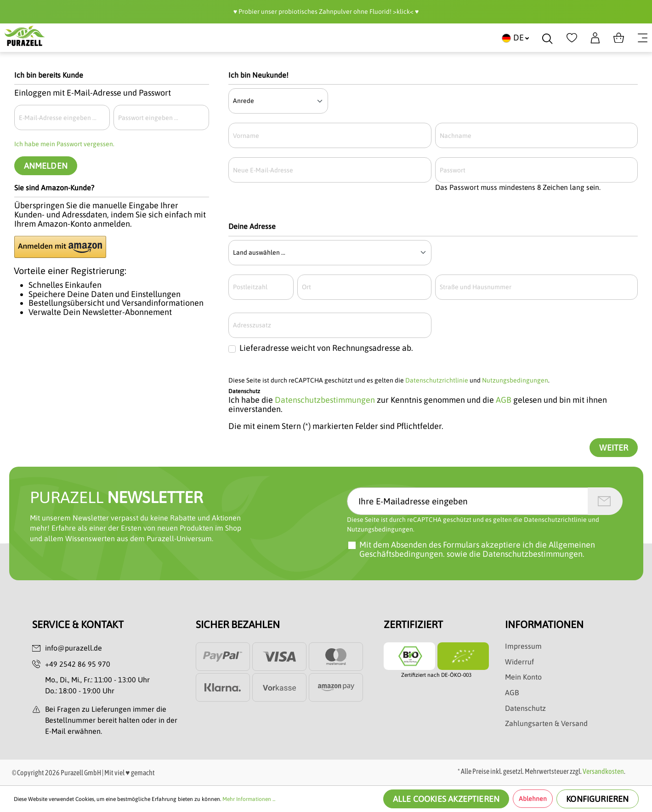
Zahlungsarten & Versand (546, 723)
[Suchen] (547, 38)
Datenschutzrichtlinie (437, 380)
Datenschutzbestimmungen (325, 400)
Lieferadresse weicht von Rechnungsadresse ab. (326, 348)
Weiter (614, 448)
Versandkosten (603, 771)
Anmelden (46, 166)
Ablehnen (533, 799)
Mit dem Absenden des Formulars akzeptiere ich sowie (477, 549)
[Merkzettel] (572, 38)
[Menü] (643, 38)
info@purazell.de (74, 648)
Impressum (523, 646)
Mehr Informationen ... (249, 799)
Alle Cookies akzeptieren (446, 799)
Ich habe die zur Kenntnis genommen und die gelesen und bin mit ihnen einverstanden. (418, 405)
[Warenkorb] (619, 38)
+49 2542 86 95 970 (78, 664)
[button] (60, 247)
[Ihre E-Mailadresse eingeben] (468, 501)
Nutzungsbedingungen (515, 380)
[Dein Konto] (595, 38)
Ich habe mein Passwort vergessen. (64, 144)
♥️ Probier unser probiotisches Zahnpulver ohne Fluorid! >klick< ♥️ (326, 11)
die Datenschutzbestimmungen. (527, 554)
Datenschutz (525, 708)
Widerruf (519, 662)
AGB (504, 400)
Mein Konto (523, 677)
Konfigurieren (597, 799)
